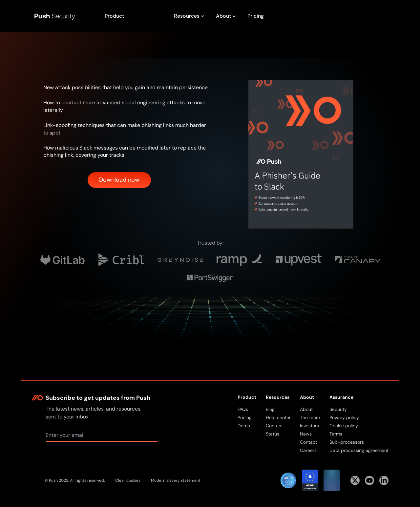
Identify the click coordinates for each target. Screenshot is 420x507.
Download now (119, 180)
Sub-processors (347, 442)
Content (274, 426)
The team (310, 417)
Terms (336, 434)
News (306, 434)
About (306, 409)
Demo (244, 426)
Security (338, 409)
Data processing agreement (359, 450)
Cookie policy (344, 426)
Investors (309, 426)
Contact (308, 442)
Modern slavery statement (176, 480)
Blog (270, 409)
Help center (278, 417)
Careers (308, 450)
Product (114, 16)
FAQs (243, 409)
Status (273, 434)
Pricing (256, 16)
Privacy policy (344, 417)
